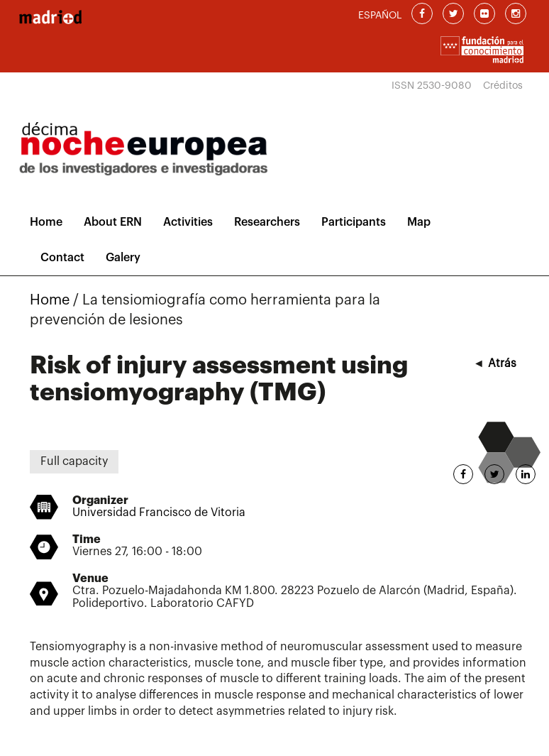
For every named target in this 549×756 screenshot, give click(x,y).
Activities (188, 222)
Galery (123, 258)
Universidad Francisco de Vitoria (159, 513)
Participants (354, 222)
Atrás (502, 363)
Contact (62, 258)
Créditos (503, 86)
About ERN (113, 222)
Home (46, 222)
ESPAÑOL (380, 16)
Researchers (267, 222)
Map (419, 222)
